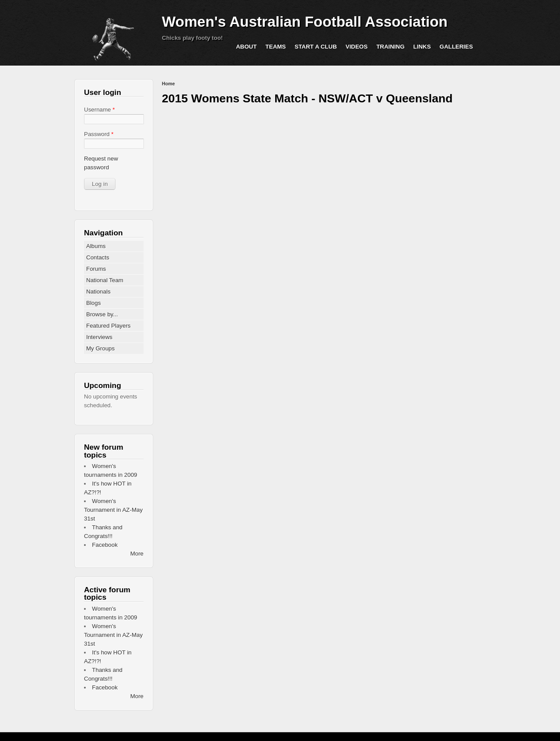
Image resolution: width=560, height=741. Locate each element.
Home (168, 84)
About (246, 47)
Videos (357, 47)
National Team (105, 280)
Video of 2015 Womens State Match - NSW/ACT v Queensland (315, 196)
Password (99, 134)
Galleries (456, 47)
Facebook (105, 545)
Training (390, 47)
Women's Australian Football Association (305, 22)
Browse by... (102, 314)
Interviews (99, 337)
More (137, 554)
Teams (276, 47)
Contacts (98, 257)
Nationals (98, 292)
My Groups (100, 348)
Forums (96, 269)
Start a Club (316, 47)
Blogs (93, 303)
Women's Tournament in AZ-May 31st (113, 510)
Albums (96, 246)
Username (99, 110)
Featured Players (108, 326)
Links (422, 47)
